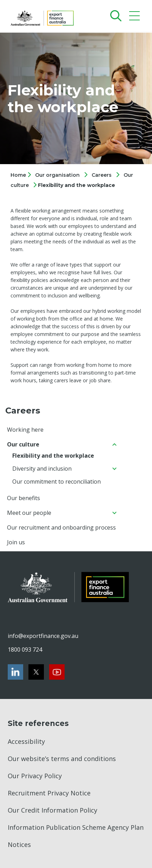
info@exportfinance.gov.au (43, 636)
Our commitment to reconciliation (57, 482)
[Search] (114, 16)
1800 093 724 (25, 650)
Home (19, 175)
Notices (19, 845)
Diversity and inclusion (42, 469)
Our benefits (24, 498)
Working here (25, 430)
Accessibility (26, 741)
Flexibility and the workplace (77, 185)
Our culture (23, 444)
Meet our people (29, 513)
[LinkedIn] (15, 672)
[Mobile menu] (135, 17)
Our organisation (57, 175)
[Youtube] (57, 672)
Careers (102, 175)
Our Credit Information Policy (52, 810)
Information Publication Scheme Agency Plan (76, 827)
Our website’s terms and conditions (62, 759)
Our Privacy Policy (35, 776)
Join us (16, 542)
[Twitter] (36, 672)
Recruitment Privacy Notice (49, 793)
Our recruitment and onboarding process (61, 527)
